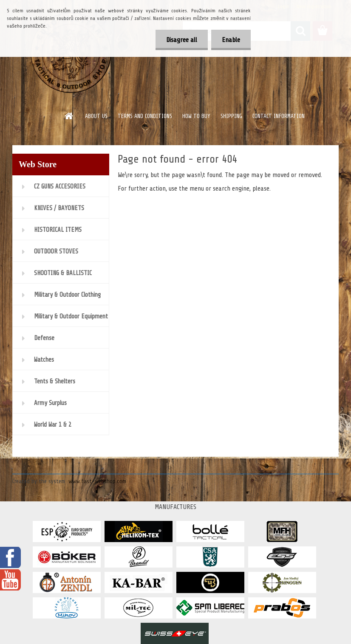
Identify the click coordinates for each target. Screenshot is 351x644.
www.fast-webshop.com (97, 481)
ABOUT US (96, 116)
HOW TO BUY (196, 116)
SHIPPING (231, 116)
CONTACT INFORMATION (279, 116)
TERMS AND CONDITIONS (145, 116)
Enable (231, 40)
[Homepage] (69, 116)
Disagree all (182, 40)
